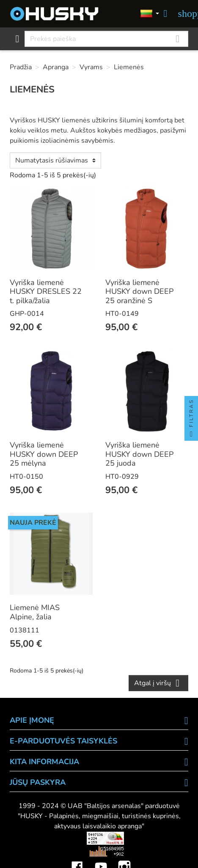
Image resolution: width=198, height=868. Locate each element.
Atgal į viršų (158, 683)
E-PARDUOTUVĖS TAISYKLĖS (63, 741)
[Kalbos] (150, 14)
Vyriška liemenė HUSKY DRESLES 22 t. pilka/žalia (46, 292)
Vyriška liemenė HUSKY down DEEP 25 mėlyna (44, 454)
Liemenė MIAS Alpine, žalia (35, 612)
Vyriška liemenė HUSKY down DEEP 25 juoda (139, 454)
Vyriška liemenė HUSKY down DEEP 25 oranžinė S (139, 292)
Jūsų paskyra (38, 782)
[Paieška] (106, 39)
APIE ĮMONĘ (32, 720)
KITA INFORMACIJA (44, 762)
